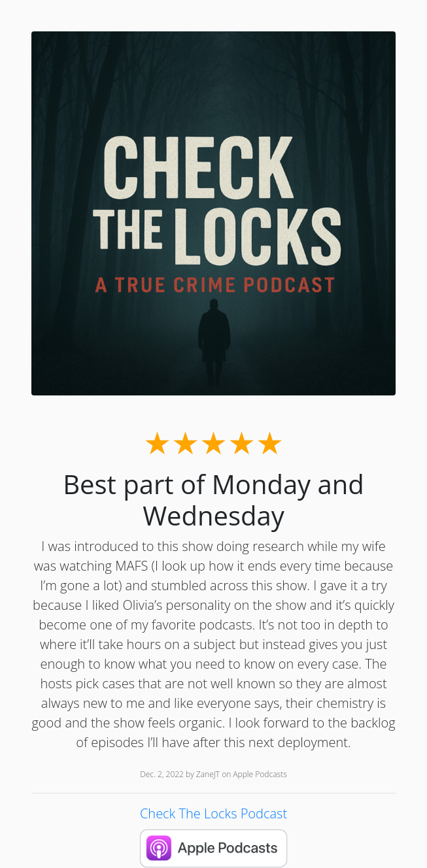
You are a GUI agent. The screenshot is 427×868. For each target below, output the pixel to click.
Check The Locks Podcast (214, 813)
